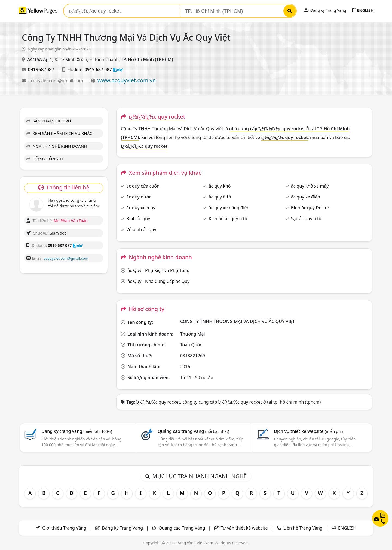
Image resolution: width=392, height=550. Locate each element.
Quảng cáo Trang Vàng (182, 528)
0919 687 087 (98, 69)
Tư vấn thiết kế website (245, 528)
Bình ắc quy (138, 219)
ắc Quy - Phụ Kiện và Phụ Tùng (158, 270)
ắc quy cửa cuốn (143, 186)
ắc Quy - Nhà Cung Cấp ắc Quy (158, 281)
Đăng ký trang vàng (77, 431)
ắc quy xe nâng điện (229, 208)
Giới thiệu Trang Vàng (64, 528)
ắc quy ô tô (220, 197)
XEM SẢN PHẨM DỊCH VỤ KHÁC (59, 133)
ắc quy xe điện (306, 197)
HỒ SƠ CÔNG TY (45, 159)
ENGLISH (363, 10)
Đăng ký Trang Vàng (325, 10)
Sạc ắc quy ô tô (306, 219)
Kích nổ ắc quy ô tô (228, 219)
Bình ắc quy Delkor (310, 208)
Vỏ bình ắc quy (141, 229)
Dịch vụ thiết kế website (308, 431)
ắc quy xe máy (141, 208)
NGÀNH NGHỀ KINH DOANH (57, 146)
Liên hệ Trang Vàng (303, 528)
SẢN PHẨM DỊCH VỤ (49, 121)
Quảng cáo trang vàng (193, 431)
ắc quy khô (220, 186)
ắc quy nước (139, 197)
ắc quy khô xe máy (310, 186)
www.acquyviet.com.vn (127, 80)
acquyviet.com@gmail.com (56, 81)
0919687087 (41, 69)
